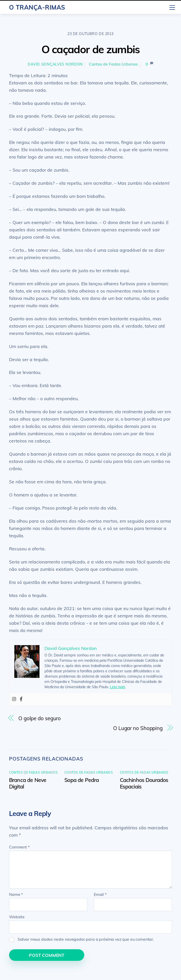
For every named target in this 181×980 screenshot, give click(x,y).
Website (17, 917)
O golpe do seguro (40, 718)
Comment (19, 847)
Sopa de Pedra (82, 780)
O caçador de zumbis (91, 49)
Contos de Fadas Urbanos (113, 64)
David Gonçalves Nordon (55, 64)
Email (100, 894)
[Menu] (172, 7)
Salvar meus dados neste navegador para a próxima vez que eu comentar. (86, 939)
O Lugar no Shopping (138, 728)
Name (16, 894)
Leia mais (118, 687)
